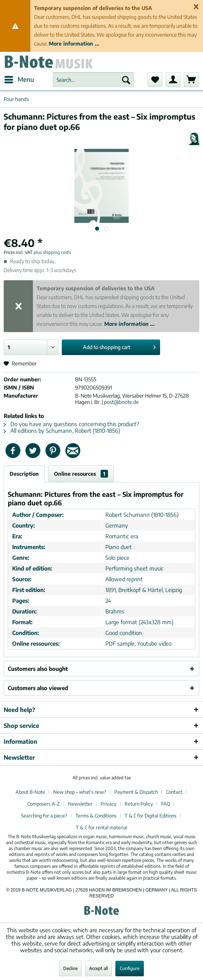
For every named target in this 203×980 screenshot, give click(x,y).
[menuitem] (19, 80)
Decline (70, 968)
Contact (174, 792)
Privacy (109, 804)
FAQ (166, 804)
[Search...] (94, 80)
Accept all (99, 968)
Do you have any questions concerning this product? (71, 424)
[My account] (173, 80)
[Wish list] (155, 80)
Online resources (81, 474)
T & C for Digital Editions (150, 816)
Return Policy (139, 804)
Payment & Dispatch (136, 792)
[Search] (126, 80)
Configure (130, 968)
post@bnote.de (121, 402)
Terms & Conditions (96, 816)
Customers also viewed (38, 688)
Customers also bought (38, 669)
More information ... (74, 44)
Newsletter (80, 804)
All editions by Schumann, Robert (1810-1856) (62, 431)
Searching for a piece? (44, 816)
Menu (19, 78)
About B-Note (30, 792)
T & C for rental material (101, 827)
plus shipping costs (52, 252)
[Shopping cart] (191, 80)
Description (24, 474)
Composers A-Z (44, 804)
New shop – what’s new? (80, 792)
